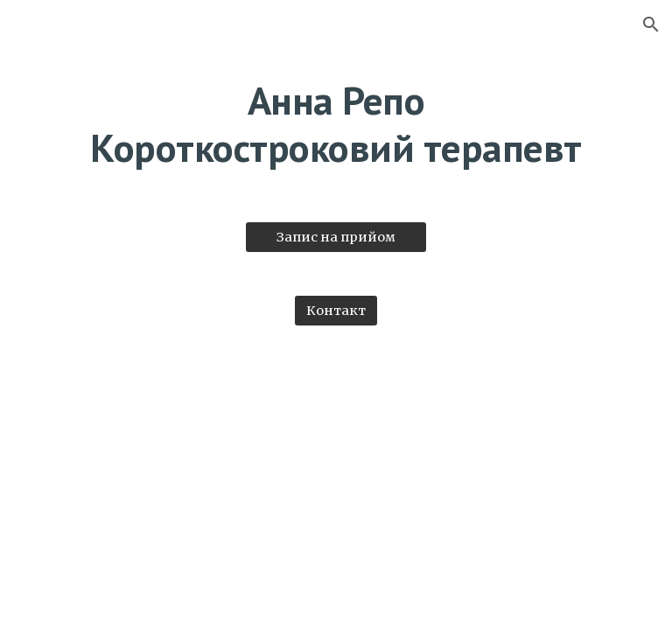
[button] (651, 24)
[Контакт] (336, 310)
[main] (336, 125)
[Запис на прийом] (336, 237)
